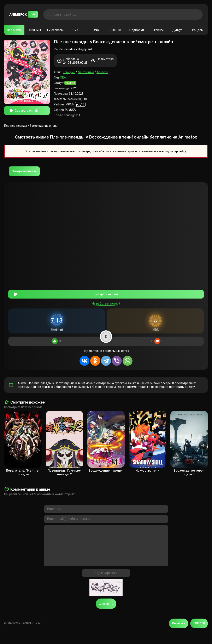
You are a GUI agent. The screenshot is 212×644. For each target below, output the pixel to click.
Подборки (137, 30)
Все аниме (14, 30)
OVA (75, 30)
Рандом (198, 30)
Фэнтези (102, 72)
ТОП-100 (116, 30)
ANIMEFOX (24, 14)
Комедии (69, 72)
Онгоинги (157, 30)
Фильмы (35, 30)
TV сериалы (55, 30)
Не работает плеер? (106, 301)
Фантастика (86, 72)
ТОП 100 (199, 630)
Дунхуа (177, 30)
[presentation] (9, 443)
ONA (96, 30)
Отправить (106, 610)
